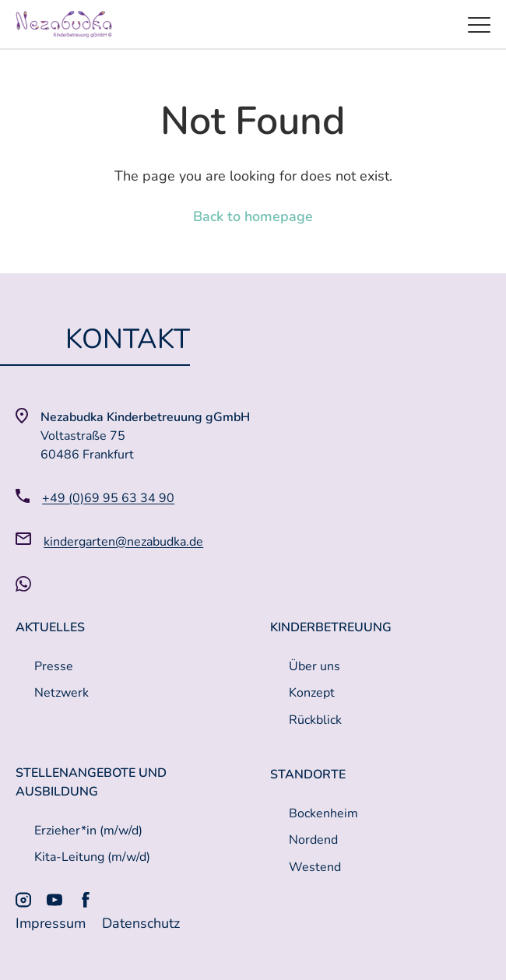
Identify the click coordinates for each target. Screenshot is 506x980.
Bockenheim (323, 813)
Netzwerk (61, 693)
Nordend (313, 840)
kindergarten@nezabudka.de (123, 542)
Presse (54, 666)
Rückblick (315, 720)
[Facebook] (86, 900)
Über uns (314, 666)
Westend (315, 867)
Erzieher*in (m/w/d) (88, 831)
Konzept (312, 693)
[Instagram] (23, 900)
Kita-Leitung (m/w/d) (92, 857)
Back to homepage (253, 216)
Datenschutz (141, 923)
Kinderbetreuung (331, 627)
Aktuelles (50, 627)
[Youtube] (54, 900)
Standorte (308, 775)
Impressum (53, 923)
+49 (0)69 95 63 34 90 (108, 498)
